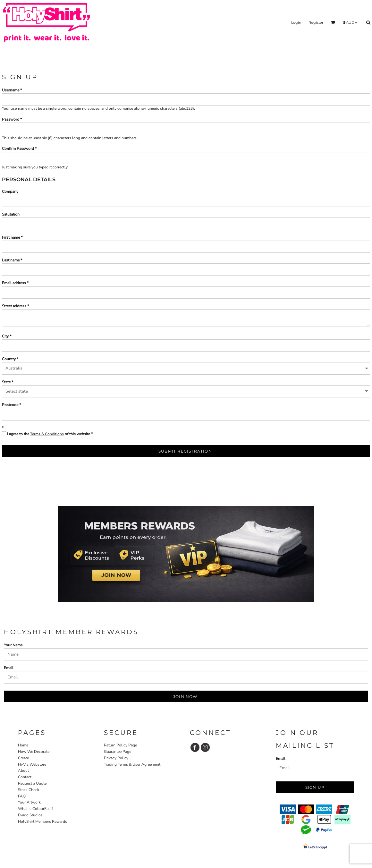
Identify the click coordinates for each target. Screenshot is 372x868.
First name (11, 237)
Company (10, 191)
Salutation (11, 214)
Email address (14, 283)
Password (11, 119)
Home (23, 745)
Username (11, 90)
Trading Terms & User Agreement (132, 764)
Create (23, 758)
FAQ (22, 796)
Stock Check (29, 790)
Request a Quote (32, 783)
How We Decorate (34, 752)
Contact (25, 777)
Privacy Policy (116, 758)
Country (9, 359)
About (23, 770)
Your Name (13, 645)
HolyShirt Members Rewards (42, 821)
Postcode (10, 405)
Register (316, 22)
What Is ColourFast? (36, 809)
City (5, 336)
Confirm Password (18, 149)
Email (9, 668)
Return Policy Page (120, 745)
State (6, 382)
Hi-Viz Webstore (32, 764)
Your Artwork (29, 802)
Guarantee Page (118, 752)
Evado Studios (30, 815)
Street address (14, 306)
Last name (11, 260)
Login (296, 22)
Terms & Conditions (47, 434)
